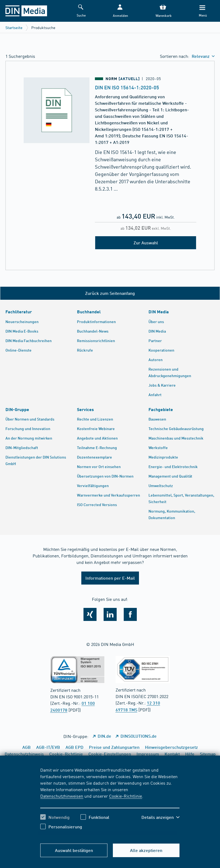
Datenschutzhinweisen (62, 796)
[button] (120, 11)
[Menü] (202, 11)
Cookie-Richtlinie (126, 796)
